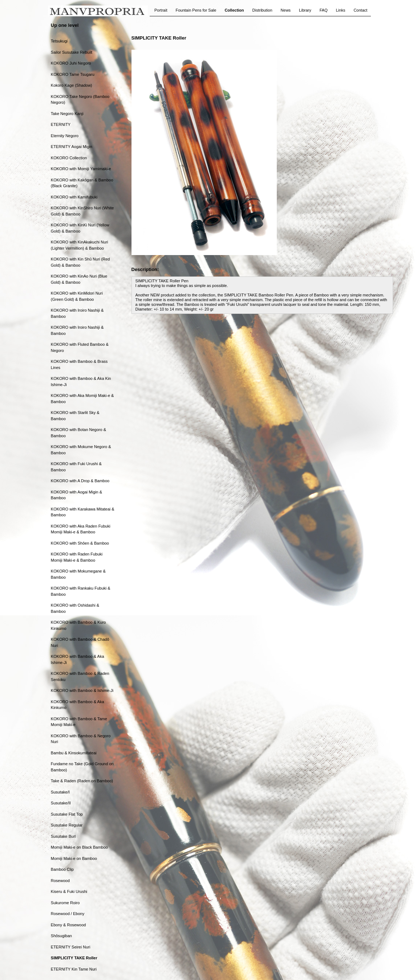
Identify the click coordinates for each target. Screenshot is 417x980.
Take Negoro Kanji (67, 114)
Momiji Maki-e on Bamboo (74, 858)
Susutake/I (60, 792)
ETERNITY (61, 124)
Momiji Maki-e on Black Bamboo (79, 847)
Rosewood (60, 881)
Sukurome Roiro (65, 903)
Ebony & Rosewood (68, 925)
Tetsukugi (59, 41)
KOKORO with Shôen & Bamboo (80, 543)
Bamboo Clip (62, 869)
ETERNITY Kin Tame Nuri (74, 969)
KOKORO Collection (69, 158)
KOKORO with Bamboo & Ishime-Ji (82, 690)
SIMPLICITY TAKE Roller (74, 958)
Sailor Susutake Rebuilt (72, 52)
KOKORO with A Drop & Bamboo (80, 481)
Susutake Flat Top (67, 814)
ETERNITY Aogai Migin (72, 147)
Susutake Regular (67, 825)
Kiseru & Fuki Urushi (69, 891)
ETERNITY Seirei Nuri (71, 947)
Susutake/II (61, 803)
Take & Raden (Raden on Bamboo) (82, 781)
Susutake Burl (63, 836)
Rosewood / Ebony (68, 914)
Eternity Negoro (65, 136)
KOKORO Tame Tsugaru (73, 74)
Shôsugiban (61, 936)
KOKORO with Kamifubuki (74, 197)
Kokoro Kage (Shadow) (72, 85)
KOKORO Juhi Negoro (71, 63)
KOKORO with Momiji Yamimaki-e (81, 169)
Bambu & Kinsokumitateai (74, 753)
